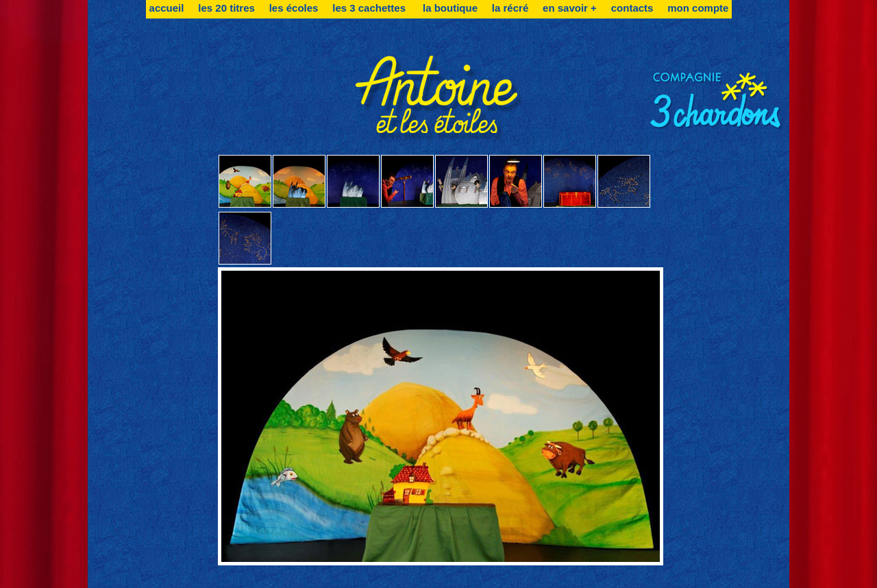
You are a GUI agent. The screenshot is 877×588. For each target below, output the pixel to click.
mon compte (698, 8)
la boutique (450, 8)
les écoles (294, 8)
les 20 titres (226, 8)
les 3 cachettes (370, 8)
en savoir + (570, 8)
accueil (167, 8)
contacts (632, 8)
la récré (510, 8)
